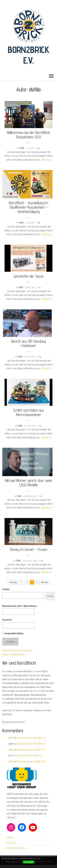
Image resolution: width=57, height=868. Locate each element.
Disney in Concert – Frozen (29, 549)
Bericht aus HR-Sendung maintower (28, 343)
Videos (28, 143)
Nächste (44, 582)
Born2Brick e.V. (28, 55)
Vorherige (13, 582)
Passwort (7, 620)
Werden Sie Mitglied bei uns (14, 654)
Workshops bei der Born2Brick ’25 (31, 738)
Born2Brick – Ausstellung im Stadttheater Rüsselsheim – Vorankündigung (28, 207)
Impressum (12, 843)
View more (37, 858)
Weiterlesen (46, 160)
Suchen (6, 589)
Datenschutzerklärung (16, 848)
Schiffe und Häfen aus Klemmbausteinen (28, 412)
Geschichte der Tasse (28, 276)
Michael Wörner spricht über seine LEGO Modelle (29, 483)
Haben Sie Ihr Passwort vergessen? (17, 650)
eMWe (22, 148)
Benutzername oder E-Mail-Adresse (19, 606)
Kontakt (10, 837)
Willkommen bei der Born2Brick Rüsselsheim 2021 (29, 135)
